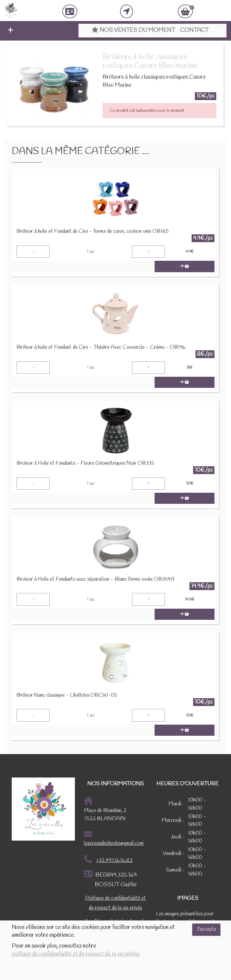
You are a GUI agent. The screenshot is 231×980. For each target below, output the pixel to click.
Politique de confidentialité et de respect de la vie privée (115, 903)
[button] (9, 31)
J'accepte (206, 929)
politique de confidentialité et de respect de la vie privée (75, 954)
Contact (194, 30)
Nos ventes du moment (133, 30)
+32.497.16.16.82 (108, 860)
